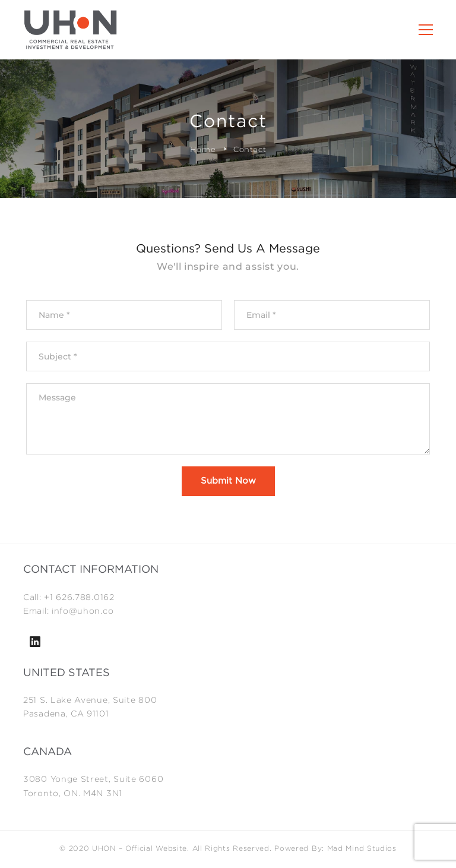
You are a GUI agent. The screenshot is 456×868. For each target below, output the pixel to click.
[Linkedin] (35, 642)
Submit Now (228, 481)
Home (203, 149)
